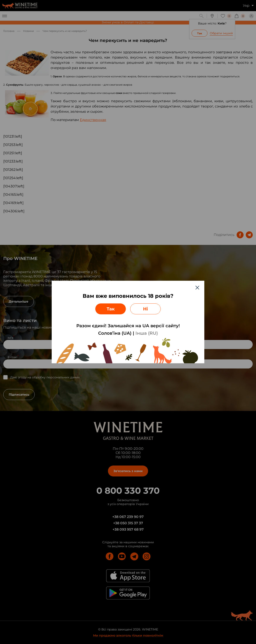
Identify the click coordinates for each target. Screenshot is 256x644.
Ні (145, 309)
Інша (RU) (147, 333)
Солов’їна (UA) (115, 333)
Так (111, 309)
